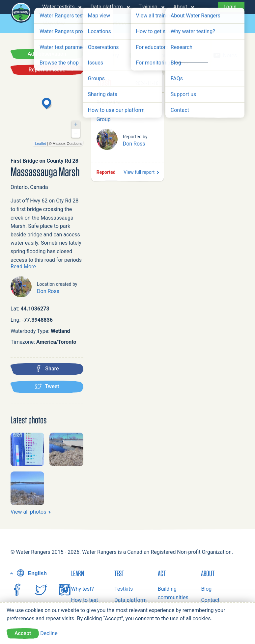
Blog (206, 589)
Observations (152, 24)
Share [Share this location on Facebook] (47, 368)
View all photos (28, 512)
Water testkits (58, 7)
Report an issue (47, 70)
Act (162, 573)
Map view (54, 24)
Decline (49, 633)
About (180, 7)
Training (148, 7)
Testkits (124, 589)
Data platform (106, 7)
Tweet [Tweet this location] (47, 386)
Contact (210, 600)
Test (119, 573)
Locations (114, 24)
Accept (23, 633)
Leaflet (40, 144)
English (31, 573)
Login (230, 7)
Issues (185, 24)
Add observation (47, 54)
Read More (23, 267)
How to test (85, 600)
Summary (108, 55)
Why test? (83, 589)
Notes (225, 55)
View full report (139, 172)
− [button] (76, 133)
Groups (84, 24)
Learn (78, 573)
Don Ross (48, 291)
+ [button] (76, 124)
